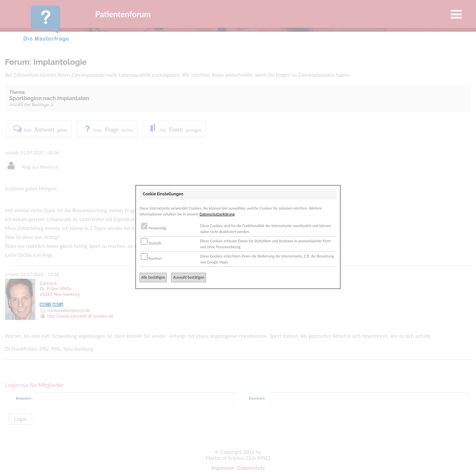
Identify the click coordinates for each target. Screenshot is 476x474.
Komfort (151, 258)
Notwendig (153, 228)
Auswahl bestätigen (189, 277)
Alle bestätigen (153, 277)
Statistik (151, 243)
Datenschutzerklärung (217, 214)
